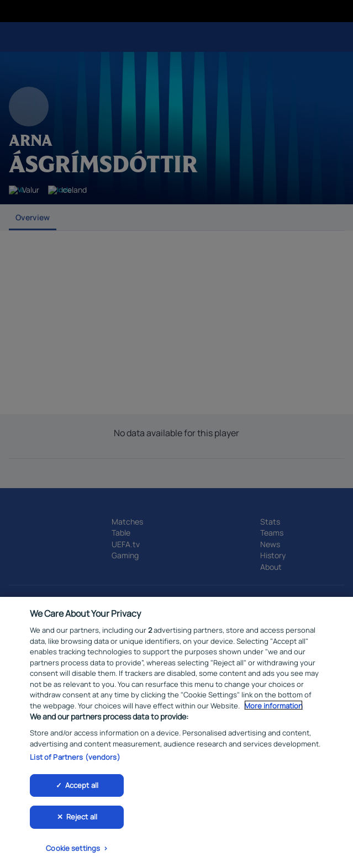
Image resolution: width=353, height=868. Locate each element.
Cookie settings (73, 851)
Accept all (82, 787)
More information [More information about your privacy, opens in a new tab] (273, 708)
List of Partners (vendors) (75, 760)
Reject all (82, 819)
